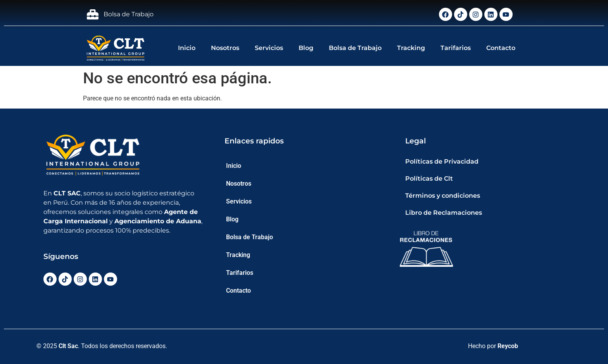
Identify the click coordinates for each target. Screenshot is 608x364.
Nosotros (225, 48)
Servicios (269, 48)
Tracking (411, 48)
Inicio (187, 48)
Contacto (501, 48)
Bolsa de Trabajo (355, 48)
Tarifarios (456, 48)
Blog (306, 48)
